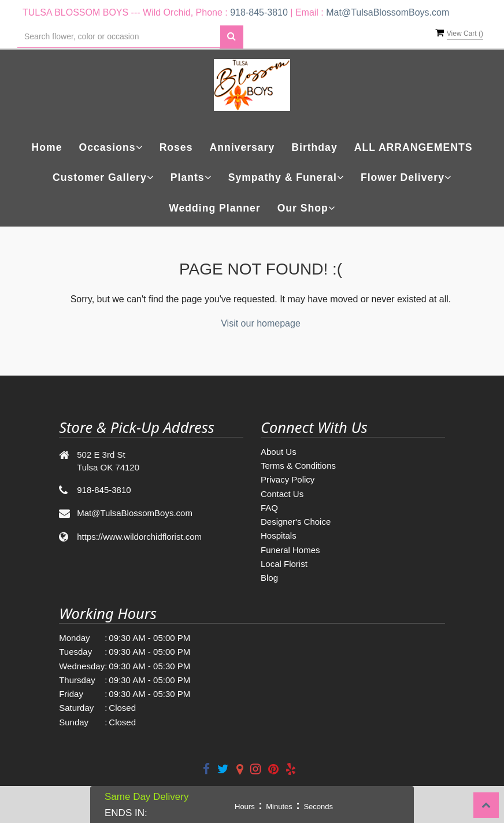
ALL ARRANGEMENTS (414, 147)
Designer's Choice (296, 522)
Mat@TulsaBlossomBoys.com (388, 12)
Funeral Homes (290, 550)
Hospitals (279, 535)
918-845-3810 (259, 12)
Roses (176, 147)
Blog (269, 578)
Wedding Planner (214, 208)
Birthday (314, 147)
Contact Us (282, 494)
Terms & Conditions (298, 466)
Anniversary (242, 147)
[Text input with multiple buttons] (119, 37)
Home (47, 147)
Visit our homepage (261, 323)
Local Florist (284, 564)
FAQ (269, 508)
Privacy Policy (288, 479)
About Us (279, 452)
